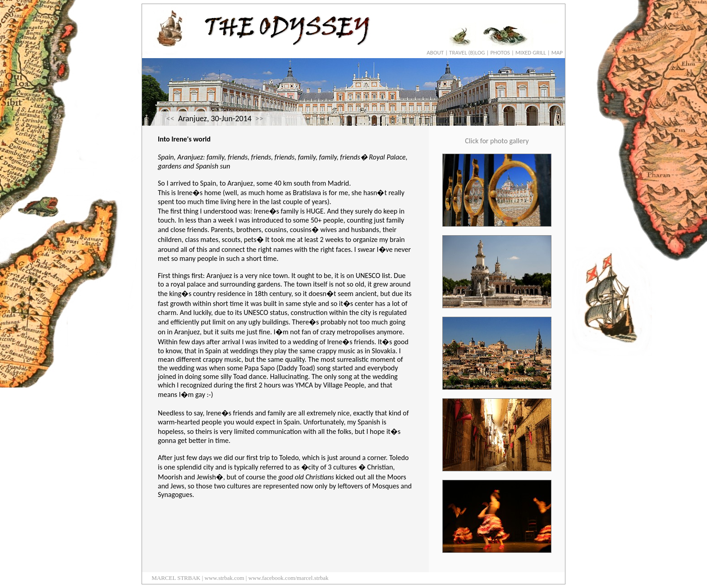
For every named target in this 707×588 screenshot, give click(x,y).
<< (170, 119)
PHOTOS (500, 52)
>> (259, 119)
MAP (557, 52)
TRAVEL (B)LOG (467, 52)
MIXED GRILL (531, 52)
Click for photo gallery (497, 141)
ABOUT (435, 52)
